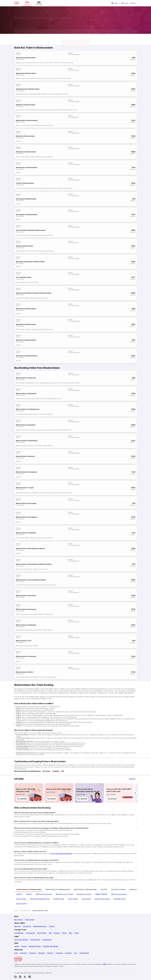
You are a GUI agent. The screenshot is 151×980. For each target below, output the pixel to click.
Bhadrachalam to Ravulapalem (27, 517)
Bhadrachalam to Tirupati (25, 488)
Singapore (33, 953)
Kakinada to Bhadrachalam (25, 136)
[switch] (131, 32)
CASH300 (82, 799)
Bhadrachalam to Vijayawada (26, 394)
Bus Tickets (18, 920)
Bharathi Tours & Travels (23, 63)
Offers (64, 933)
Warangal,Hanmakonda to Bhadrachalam (30, 262)
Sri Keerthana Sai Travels (61, 94)
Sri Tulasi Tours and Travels (63, 78)
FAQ (50, 933)
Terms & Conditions (21, 940)
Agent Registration (40, 926)
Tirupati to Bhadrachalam (25, 183)
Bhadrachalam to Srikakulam (26, 533)
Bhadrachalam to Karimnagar (26, 503)
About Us (17, 926)
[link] (29, 793)
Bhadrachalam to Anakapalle (26, 625)
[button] (30, 32)
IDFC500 (112, 799)
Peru (76, 953)
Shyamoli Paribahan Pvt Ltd (32, 110)
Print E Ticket (42, 933)
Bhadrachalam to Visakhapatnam (28, 409)
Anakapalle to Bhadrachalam (26, 324)
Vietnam (50, 953)
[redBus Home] (17, 3)
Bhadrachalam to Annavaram (26, 609)
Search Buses (75, 40)
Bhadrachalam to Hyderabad (26, 378)
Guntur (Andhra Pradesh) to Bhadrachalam (31, 230)
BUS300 (51, 799)
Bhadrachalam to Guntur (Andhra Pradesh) (31, 580)
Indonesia (23, 953)
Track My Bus (19, 933)
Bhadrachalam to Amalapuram (27, 472)
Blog (71, 933)
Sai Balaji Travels (67, 188)
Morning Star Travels (49, 78)
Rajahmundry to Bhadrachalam (27, 120)
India (16, 953)
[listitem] (18, 786)
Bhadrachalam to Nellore (25, 672)
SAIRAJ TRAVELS (55, 63)
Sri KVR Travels (33, 94)
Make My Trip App (35, 946)
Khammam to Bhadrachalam (26, 340)
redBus (17, 946)
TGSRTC (46, 63)
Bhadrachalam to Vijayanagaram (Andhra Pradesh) (34, 564)
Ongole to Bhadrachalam (25, 246)
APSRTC (18, 78)
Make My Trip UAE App (51, 946)
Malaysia (42, 953)
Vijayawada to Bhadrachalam (26, 73)
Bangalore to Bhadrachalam (26, 105)
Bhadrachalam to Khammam (26, 596)
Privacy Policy (35, 940)
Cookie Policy (47, 940)
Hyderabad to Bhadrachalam (26, 58)
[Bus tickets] (27, 3)
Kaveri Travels (25, 78)
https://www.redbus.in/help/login (61, 854)
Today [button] (93, 32)
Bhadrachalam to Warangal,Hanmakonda (30, 548)
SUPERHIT (22, 799)
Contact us (27, 926)
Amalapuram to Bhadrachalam (27, 167)
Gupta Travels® (58, 188)
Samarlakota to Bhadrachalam (27, 356)
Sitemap (57, 933)
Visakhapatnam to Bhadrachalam (28, 89)
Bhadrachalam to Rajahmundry (27, 441)
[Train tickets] (39, 3)
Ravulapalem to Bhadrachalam (27, 215)
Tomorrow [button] (101, 32)
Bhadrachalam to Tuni (24, 641)
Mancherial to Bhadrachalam (26, 309)
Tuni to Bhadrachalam (24, 277)
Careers (52, 926)
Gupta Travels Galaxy (36, 78)
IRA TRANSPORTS (66, 430)
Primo (77, 933)
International (84, 953)
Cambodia (59, 953)
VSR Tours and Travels (67, 63)
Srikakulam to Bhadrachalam (26, 152)
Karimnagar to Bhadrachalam (26, 199)
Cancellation (30, 933)
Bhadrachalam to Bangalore (26, 425)
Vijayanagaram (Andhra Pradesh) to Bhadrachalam (34, 293)
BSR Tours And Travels (37, 63)
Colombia (68, 953)
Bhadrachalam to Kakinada (25, 456)
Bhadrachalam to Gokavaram (26, 656)
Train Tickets (30, 920)
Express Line (44, 110)
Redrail (24, 946)
